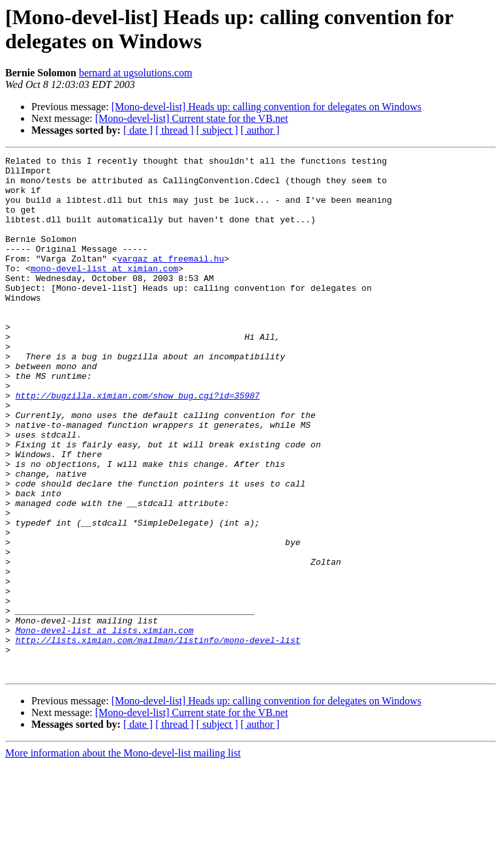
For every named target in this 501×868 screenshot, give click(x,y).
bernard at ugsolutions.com (136, 73)
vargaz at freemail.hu (171, 280)
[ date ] (138, 130)
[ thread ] (175, 130)
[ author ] (260, 130)
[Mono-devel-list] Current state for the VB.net (192, 118)
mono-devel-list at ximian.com (104, 292)
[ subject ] (217, 130)
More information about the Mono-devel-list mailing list (123, 857)
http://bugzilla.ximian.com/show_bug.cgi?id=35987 (138, 444)
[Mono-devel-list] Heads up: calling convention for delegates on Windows (266, 107)
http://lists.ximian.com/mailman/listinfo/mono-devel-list (158, 738)
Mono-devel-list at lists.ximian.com (105, 726)
